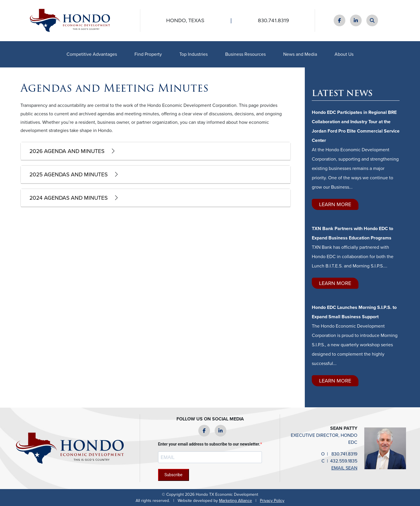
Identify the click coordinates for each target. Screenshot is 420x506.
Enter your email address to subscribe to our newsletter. (209, 444)
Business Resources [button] (245, 54)
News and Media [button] (300, 54)
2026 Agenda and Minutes (67, 151)
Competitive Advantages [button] (92, 54)
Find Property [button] (148, 54)
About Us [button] (344, 54)
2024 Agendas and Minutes (69, 198)
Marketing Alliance (236, 501)
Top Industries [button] (194, 54)
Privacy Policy (272, 501)
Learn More (335, 204)
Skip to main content (0, 5)
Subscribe (174, 475)
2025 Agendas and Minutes (69, 174)
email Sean (344, 468)
